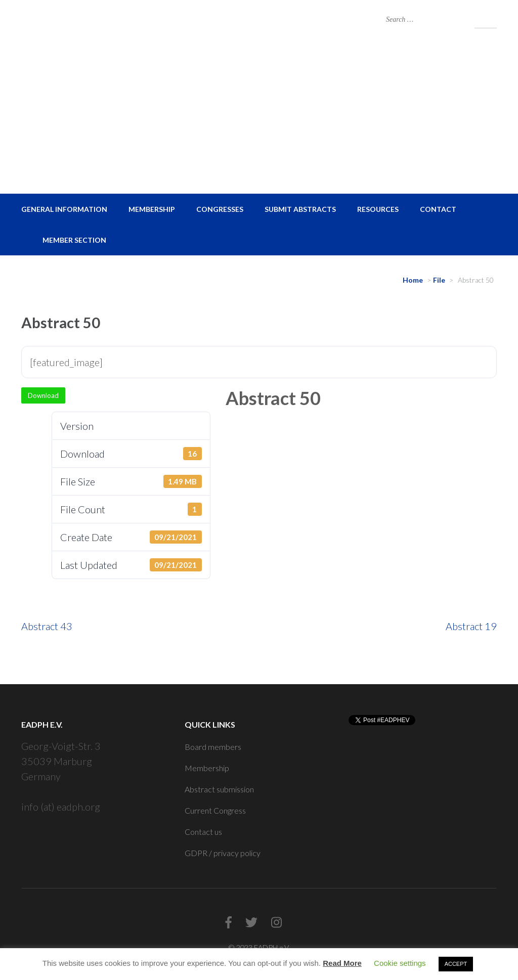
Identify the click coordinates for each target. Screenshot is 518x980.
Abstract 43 (47, 626)
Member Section (74, 240)
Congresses (220, 209)
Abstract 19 (471, 626)
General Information (64, 209)
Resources (378, 209)
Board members (213, 747)
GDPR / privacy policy (223, 853)
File (439, 280)
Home (413, 280)
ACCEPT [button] (456, 964)
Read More (342, 963)
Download (43, 395)
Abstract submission (219, 789)
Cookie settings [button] (400, 963)
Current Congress (215, 810)
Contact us (203, 832)
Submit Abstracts (300, 209)
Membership (152, 209)
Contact (438, 209)
